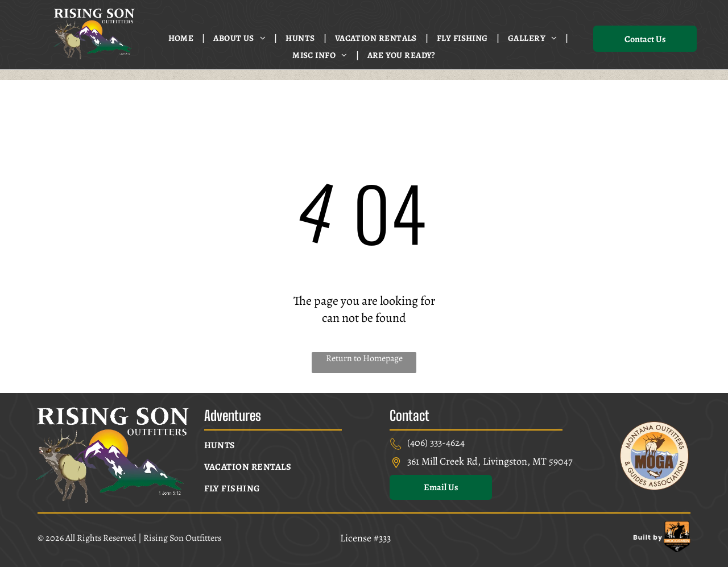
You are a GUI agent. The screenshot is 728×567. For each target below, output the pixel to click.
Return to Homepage (364, 358)
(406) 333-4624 (436, 442)
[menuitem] (183, 38)
